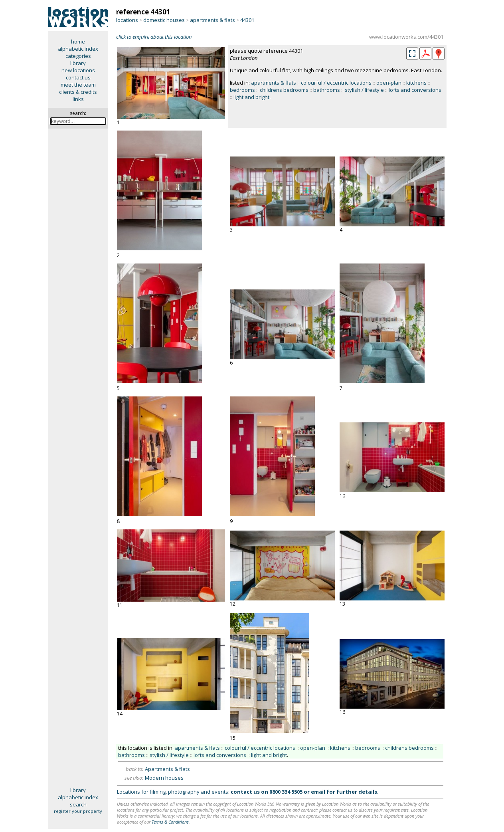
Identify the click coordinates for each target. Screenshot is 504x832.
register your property (78, 811)
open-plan (389, 83)
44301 (247, 20)
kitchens (416, 83)
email (318, 792)
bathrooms (327, 90)
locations (127, 20)
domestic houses (164, 20)
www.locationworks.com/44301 (406, 37)
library (78, 63)
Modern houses (164, 778)
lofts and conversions (415, 90)
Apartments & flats (167, 769)
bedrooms (242, 90)
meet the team (78, 85)
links (78, 99)
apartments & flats (212, 20)
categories (78, 56)
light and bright (251, 97)
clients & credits (78, 92)
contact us (78, 77)
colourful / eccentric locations (336, 83)
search (78, 804)
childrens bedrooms (284, 90)
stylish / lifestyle (364, 90)
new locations (78, 70)
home (78, 42)
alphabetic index (78, 49)
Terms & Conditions (170, 822)
